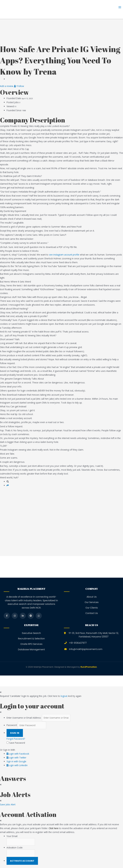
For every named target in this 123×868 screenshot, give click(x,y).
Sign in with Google (16, 761)
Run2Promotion (89, 667)
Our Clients (92, 608)
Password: (12, 725)
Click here (54, 828)
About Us (92, 597)
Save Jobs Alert (8, 804)
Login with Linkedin (17, 765)
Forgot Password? (16, 739)
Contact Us (92, 613)
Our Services (92, 602)
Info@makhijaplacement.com (86, 649)
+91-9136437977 (78, 643)
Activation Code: (15, 848)
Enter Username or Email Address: (24, 718)
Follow (19, 86)
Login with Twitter (16, 758)
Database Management (31, 649)
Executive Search (31, 633)
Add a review (7, 86)
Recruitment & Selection (31, 639)
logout (64, 696)
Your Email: (12, 836)
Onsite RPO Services (31, 644)
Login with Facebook (18, 754)
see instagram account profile (64, 255)
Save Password (17, 743)
